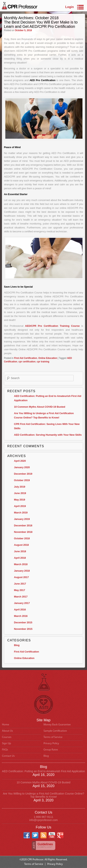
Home (6, 725)
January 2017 (22, 603)
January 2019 (22, 519)
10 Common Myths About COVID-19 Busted (40, 407)
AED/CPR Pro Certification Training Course (52, 326)
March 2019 (21, 513)
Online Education (48, 358)
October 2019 (22, 480)
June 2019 (20, 493)
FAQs (5, 750)
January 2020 (22, 467)
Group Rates (51, 750)
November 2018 (23, 532)
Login (69, 7)
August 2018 (21, 545)
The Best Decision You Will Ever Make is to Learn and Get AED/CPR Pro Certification (41, 24)
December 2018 (23, 525)
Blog (17, 645)
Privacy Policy (51, 744)
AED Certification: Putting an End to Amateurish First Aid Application (43, 771)
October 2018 (22, 538)
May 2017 (19, 590)
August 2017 (21, 577)
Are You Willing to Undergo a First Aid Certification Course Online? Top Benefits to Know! (43, 795)
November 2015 (23, 629)
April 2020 (20, 461)
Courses (7, 737)
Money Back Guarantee (57, 725)
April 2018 (20, 558)
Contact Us (8, 756)
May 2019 (19, 500)
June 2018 (20, 551)
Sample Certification (55, 731)
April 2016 (20, 610)
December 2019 (23, 474)
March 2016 (21, 616)
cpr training (43, 362)
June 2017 (20, 584)
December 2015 (23, 622)
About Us (7, 731)
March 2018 (21, 564)
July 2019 (20, 487)
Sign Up (6, 744)
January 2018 (22, 571)
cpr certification (27, 362)
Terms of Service (53, 737)
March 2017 (21, 597)
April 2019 (20, 506)
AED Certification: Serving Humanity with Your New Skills (48, 435)
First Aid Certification (25, 358)
